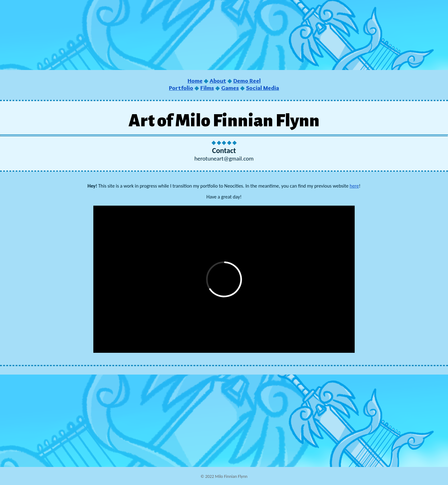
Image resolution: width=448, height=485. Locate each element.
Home (195, 81)
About (218, 81)
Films (207, 88)
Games (230, 88)
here (354, 186)
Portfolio (181, 88)
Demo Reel (247, 81)
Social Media (263, 88)
